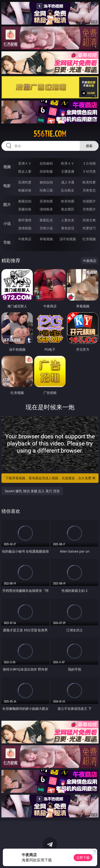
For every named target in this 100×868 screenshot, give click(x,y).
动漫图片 (89, 201)
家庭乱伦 (46, 220)
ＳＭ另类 (89, 171)
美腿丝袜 (25, 209)
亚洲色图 (46, 201)
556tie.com (50, 134)
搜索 (89, 146)
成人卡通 (68, 182)
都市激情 (25, 220)
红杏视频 (89, 239)
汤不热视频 (68, 239)
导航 (7, 242)
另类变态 (89, 190)
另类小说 (46, 228)
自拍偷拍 (46, 163)
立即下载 (83, 857)
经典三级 (46, 190)
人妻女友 (68, 220)
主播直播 (68, 171)
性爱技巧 (89, 228)
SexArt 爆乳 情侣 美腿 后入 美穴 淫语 (32, 491)
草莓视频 (46, 239)
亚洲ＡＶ (25, 163)
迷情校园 (25, 228)
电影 (7, 186)
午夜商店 (25, 239)
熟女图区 (68, 209)
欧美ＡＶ (68, 163)
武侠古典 (89, 220)
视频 (7, 167)
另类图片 (89, 209)
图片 (7, 205)
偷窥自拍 (25, 201)
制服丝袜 (25, 190)
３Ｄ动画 (89, 163)
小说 (7, 223)
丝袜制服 (46, 171)
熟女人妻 (25, 171)
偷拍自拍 (46, 182)
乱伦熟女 (68, 190)
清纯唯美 (46, 209)
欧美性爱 (89, 182)
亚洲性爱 (25, 182)
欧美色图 (68, 201)
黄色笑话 (68, 228)
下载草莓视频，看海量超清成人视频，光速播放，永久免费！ (51, 478)
